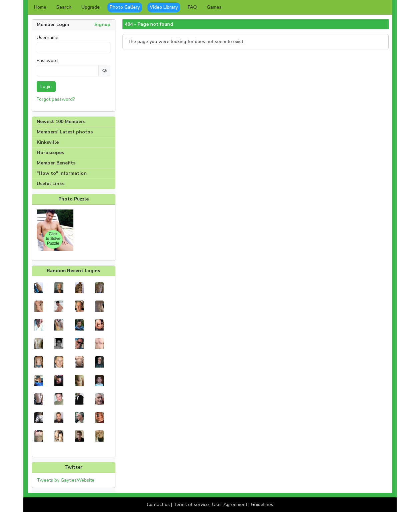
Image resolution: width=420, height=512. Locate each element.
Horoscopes (50, 153)
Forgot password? (56, 99)
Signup (102, 25)
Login (46, 87)
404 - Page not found (149, 24)
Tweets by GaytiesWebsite (66, 480)
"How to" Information (62, 173)
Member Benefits (56, 163)
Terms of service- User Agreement (210, 504)
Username (48, 38)
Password (47, 61)
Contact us (158, 504)
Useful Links (51, 184)
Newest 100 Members (61, 122)
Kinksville (48, 142)
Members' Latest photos (65, 132)
